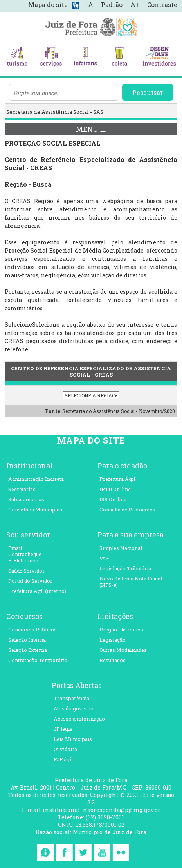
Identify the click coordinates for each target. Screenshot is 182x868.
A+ (135, 5)
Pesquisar (148, 92)
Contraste (162, 5)
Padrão (112, 5)
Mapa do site (48, 5)
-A (89, 5)
